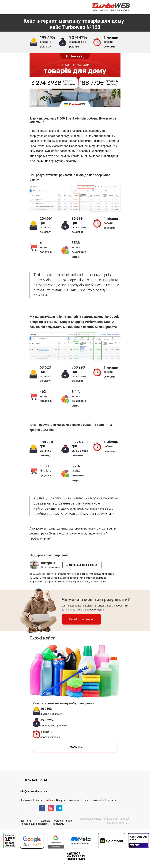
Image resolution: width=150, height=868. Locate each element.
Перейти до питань (81, 619)
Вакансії (97, 800)
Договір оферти (45, 822)
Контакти (111, 800)
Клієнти (38, 800)
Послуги (25, 800)
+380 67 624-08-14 (33, 780)
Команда (74, 800)
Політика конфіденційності (30, 822)
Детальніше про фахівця (82, 565)
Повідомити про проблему (62, 822)
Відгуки (61, 800)
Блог (86, 800)
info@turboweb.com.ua (33, 791)
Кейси (49, 800)
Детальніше (75, 747)
